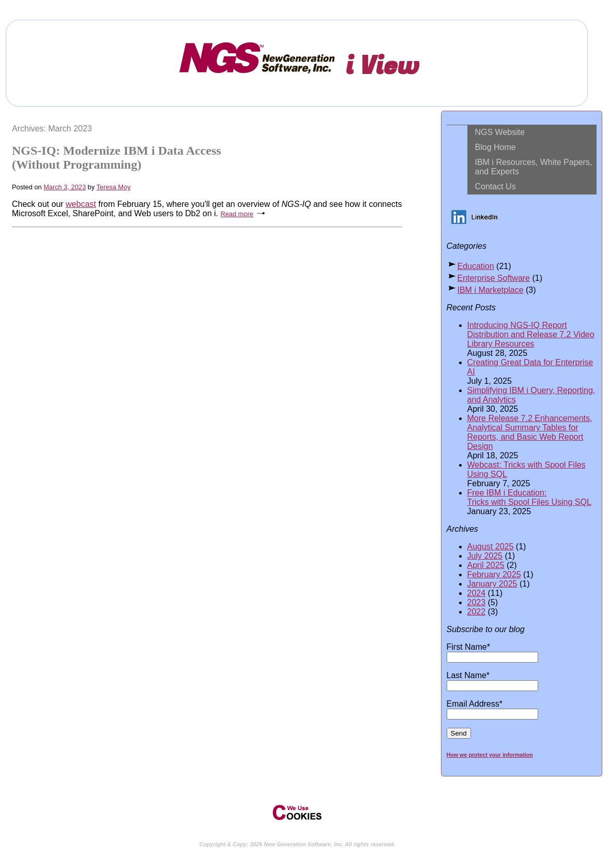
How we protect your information (490, 755)
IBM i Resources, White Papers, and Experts (534, 167)
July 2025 (485, 556)
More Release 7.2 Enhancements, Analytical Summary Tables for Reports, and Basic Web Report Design (530, 432)
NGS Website (500, 132)
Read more (237, 214)
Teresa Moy (113, 187)
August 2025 (491, 547)
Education (476, 266)
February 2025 (494, 574)
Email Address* (492, 709)
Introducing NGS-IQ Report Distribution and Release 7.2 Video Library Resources (531, 334)
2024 (477, 593)
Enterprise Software (494, 278)
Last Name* (492, 680)
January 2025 (492, 584)
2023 (477, 602)
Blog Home (496, 147)
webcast (81, 204)
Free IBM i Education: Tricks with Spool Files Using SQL (529, 497)
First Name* (492, 652)
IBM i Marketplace (491, 290)
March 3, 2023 (65, 187)
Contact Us (496, 186)
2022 (477, 612)
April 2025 (486, 565)
